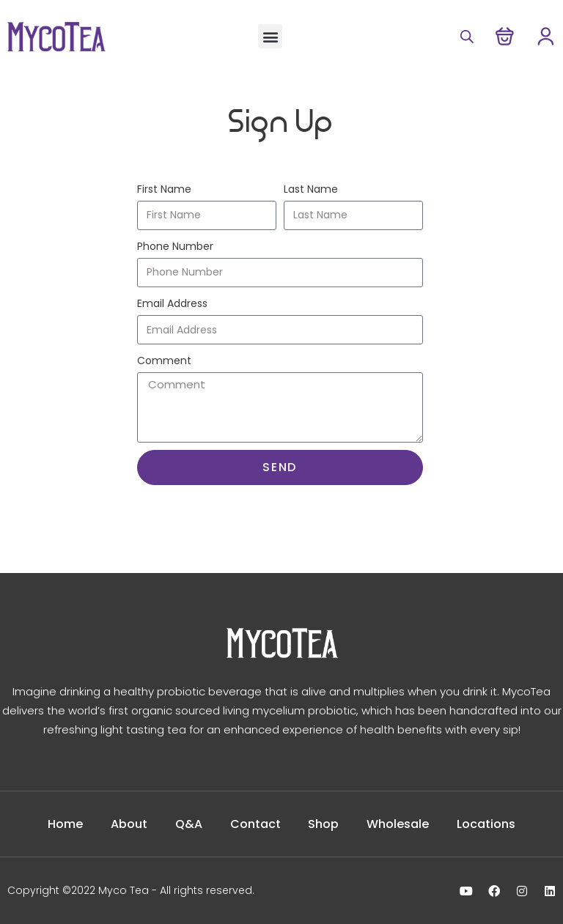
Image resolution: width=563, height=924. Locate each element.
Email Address (172, 303)
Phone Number (175, 246)
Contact (255, 824)
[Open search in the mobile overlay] (465, 36)
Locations (487, 824)
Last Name (311, 189)
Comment (164, 361)
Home (65, 824)
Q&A (189, 824)
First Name (164, 189)
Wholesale (398, 824)
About (129, 824)
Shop (324, 824)
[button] (270, 36)
